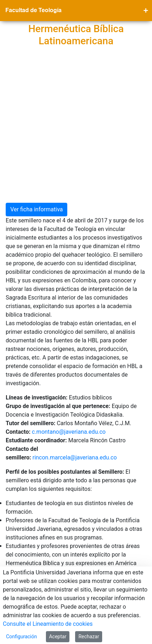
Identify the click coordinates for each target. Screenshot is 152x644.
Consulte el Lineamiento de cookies (48, 624)
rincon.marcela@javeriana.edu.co (75, 325)
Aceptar (58, 637)
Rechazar (89, 637)
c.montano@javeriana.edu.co (70, 299)
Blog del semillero (29, 454)
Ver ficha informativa (36, 77)
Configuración (22, 637)
